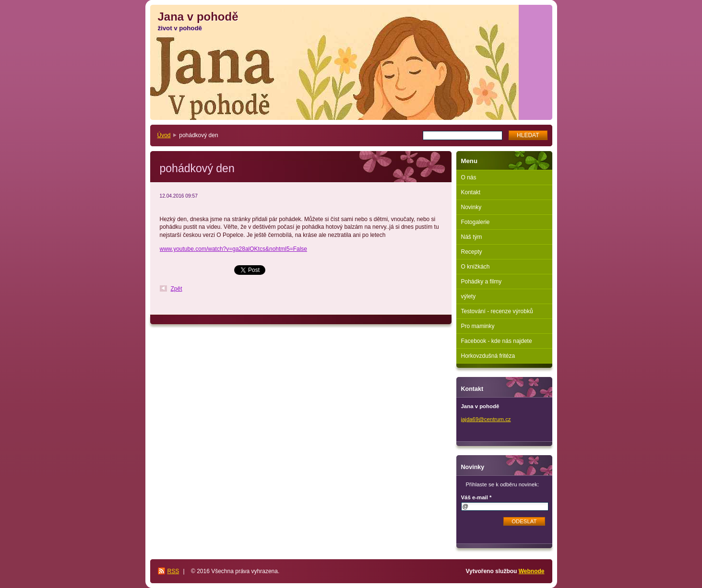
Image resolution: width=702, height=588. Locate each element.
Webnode (532, 571)
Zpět (177, 289)
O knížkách (476, 267)
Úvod (164, 135)
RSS (173, 571)
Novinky (471, 207)
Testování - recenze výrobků (497, 311)
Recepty (472, 252)
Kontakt (471, 192)
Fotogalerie (476, 222)
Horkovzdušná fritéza (488, 356)
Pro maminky (478, 326)
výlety (469, 296)
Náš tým (472, 237)
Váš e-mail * (476, 497)
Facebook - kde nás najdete (497, 341)
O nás (469, 177)
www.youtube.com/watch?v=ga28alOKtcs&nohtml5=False (234, 249)
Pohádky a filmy (482, 282)
